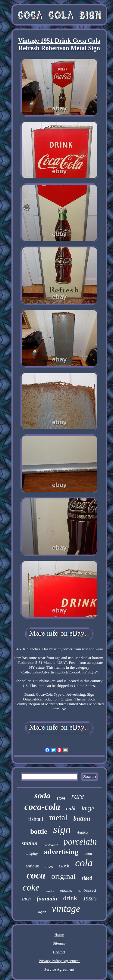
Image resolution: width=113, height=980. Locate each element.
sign (62, 829)
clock (64, 866)
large (88, 808)
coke (31, 887)
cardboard (51, 845)
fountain (47, 898)
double (83, 833)
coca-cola (42, 807)
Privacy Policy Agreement (59, 961)
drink (70, 898)
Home (59, 935)
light (42, 912)
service (50, 891)
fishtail (36, 819)
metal (58, 818)
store (61, 798)
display (32, 853)
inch (26, 899)
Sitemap (59, 943)
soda (42, 795)
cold (71, 809)
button (82, 818)
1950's (90, 899)
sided (87, 878)
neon (88, 853)
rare (78, 796)
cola (84, 863)
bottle (39, 832)
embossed (87, 890)
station (30, 843)
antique (32, 866)
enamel (66, 890)
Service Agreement (59, 969)
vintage (66, 909)
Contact (59, 952)
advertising (61, 852)
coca (36, 875)
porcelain (80, 842)
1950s (49, 867)
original (63, 876)
